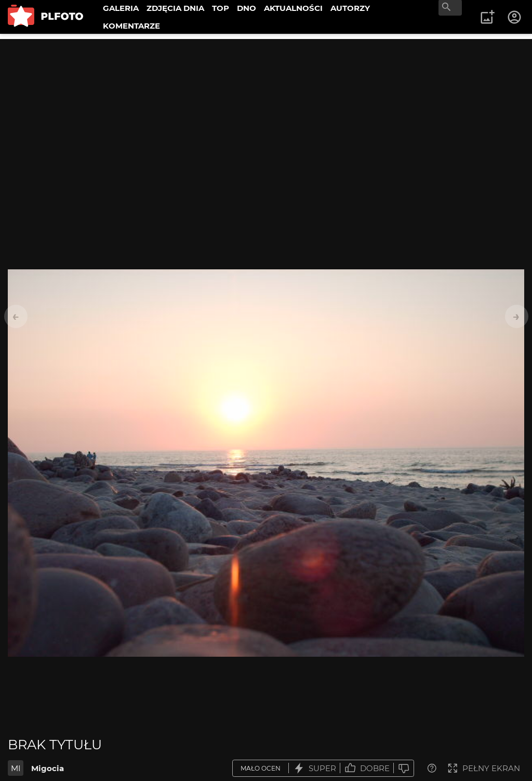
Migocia (48, 768)
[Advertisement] (266, 112)
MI (16, 768)
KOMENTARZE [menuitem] (131, 26)
